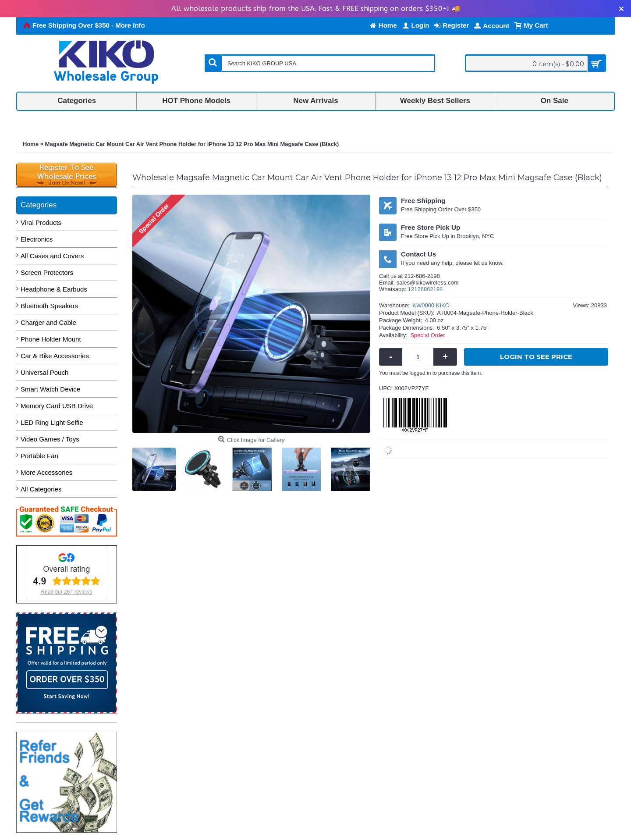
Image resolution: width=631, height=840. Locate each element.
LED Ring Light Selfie (52, 422)
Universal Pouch (44, 372)
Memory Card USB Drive (57, 406)
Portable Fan (39, 456)
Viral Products (41, 222)
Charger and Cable (48, 322)
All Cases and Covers (52, 256)
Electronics (37, 239)
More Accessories (46, 472)
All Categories (41, 489)
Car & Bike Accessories (55, 356)
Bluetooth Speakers (49, 306)
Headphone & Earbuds (54, 289)
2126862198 (427, 289)
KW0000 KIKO (431, 305)
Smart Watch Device (50, 389)
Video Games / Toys (50, 439)
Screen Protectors (47, 272)
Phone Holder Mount (51, 339)
